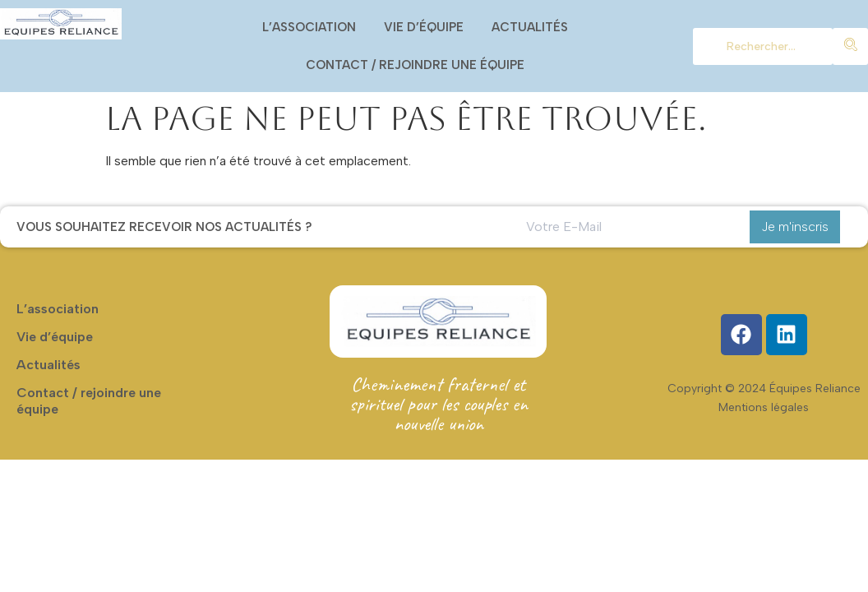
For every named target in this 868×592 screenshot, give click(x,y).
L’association (309, 27)
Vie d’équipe (424, 27)
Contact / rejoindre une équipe (415, 65)
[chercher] (763, 46)
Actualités (530, 27)
